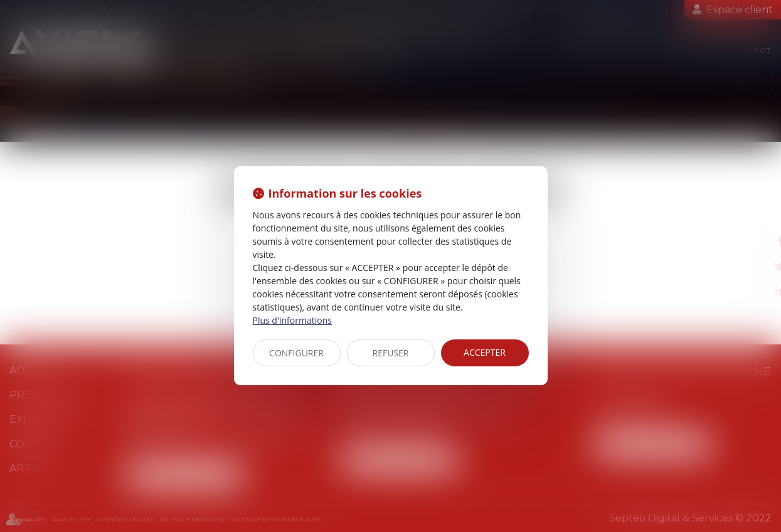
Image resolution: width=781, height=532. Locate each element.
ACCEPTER (485, 352)
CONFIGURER (296, 353)
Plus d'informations (292, 320)
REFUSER (391, 353)
